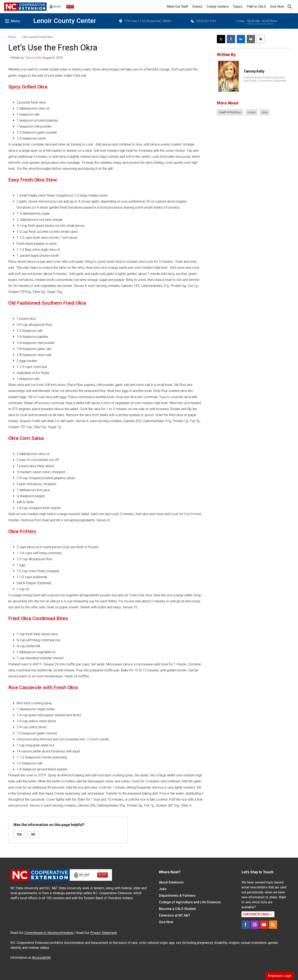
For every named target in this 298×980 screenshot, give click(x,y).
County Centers (218, 7)
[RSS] (273, 925)
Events (197, 7)
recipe (251, 112)
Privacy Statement (103, 933)
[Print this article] (261, 39)
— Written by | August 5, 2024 (35, 58)
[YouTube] (264, 925)
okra (265, 112)
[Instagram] (255, 925)
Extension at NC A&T (175, 915)
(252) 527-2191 (203, 21)
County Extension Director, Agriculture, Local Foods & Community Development (265, 79)
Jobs (163, 889)
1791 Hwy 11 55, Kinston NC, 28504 (145, 21)
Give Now (277, 7)
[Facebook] (246, 925)
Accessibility (41, 958)
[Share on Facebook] (231, 39)
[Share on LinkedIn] (241, 39)
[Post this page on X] (221, 39)
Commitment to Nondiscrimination (49, 933)
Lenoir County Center (65, 21)
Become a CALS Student (177, 909)
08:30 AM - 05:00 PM (262, 21)
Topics (238, 7)
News (12, 37)
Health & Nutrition (230, 112)
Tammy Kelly (33, 58)
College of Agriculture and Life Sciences (190, 902)
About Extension (171, 882)
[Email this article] (251, 39)
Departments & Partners (177, 896)
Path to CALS (256, 7)
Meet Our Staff (178, 7)
